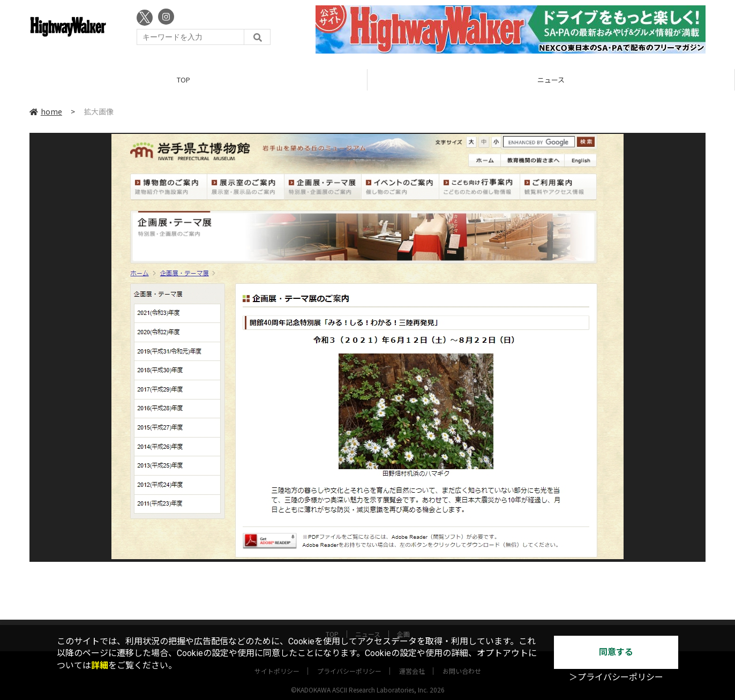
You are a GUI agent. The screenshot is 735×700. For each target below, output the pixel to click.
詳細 (100, 665)
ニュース (551, 80)
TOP (183, 80)
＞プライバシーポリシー (616, 677)
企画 (403, 624)
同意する (616, 652)
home (46, 112)
